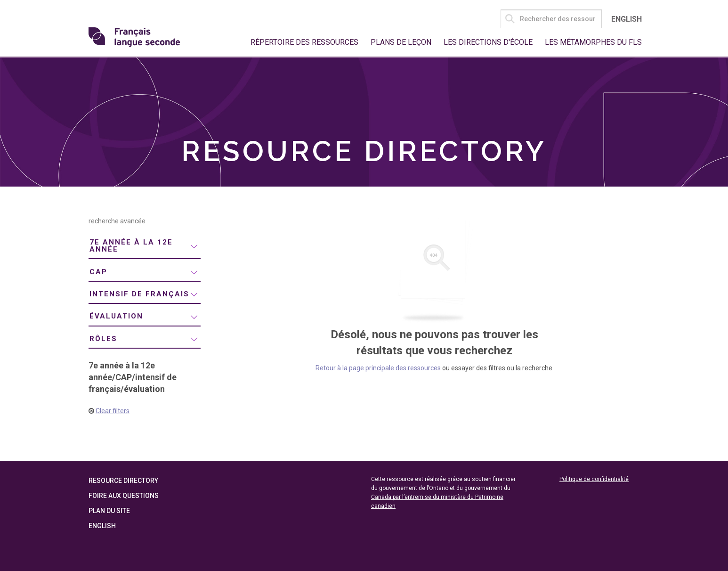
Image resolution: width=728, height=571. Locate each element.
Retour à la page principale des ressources (378, 368)
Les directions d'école (488, 42)
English (627, 19)
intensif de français (139, 294)
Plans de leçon (401, 42)
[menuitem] (145, 246)
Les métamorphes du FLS (593, 42)
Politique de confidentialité (594, 479)
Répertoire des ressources (304, 42)
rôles (103, 339)
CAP (98, 272)
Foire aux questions (124, 496)
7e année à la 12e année (131, 246)
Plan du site (109, 511)
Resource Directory (123, 481)
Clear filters (113, 411)
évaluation (116, 316)
